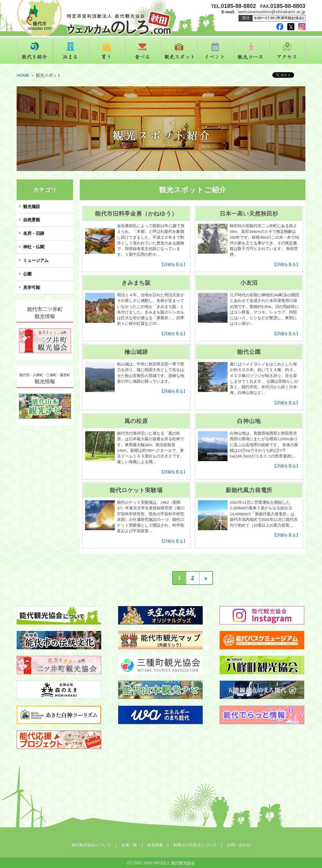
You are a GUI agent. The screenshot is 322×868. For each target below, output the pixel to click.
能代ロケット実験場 (136, 490)
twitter (291, 27)
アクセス (287, 51)
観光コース (251, 51)
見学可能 (32, 288)
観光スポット (179, 51)
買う (107, 51)
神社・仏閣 (34, 247)
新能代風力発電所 (249, 490)
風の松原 (136, 421)
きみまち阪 (136, 283)
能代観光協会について (91, 845)
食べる (143, 51)
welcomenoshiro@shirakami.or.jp (272, 12)
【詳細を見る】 (173, 265)
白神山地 (249, 421)
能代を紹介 (35, 51)
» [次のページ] (206, 578)
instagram (302, 27)
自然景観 (32, 220)
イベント (215, 51)
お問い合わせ (239, 845)
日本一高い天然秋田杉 (249, 214)
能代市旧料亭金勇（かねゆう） (136, 214)
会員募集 (155, 845)
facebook (280, 27)
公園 (27, 274)
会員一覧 (129, 845)
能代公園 (249, 352)
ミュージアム (36, 260)
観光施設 (32, 207)
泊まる (71, 51)
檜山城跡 (136, 352)
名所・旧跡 (34, 233)
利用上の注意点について (195, 845)
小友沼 (249, 283)
